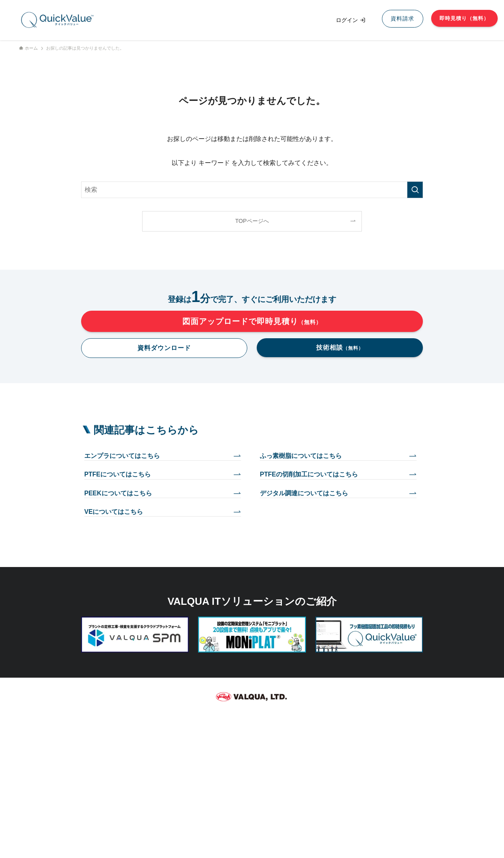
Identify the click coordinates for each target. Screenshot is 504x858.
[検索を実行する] (415, 190)
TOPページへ (252, 221)
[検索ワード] (252, 190)
